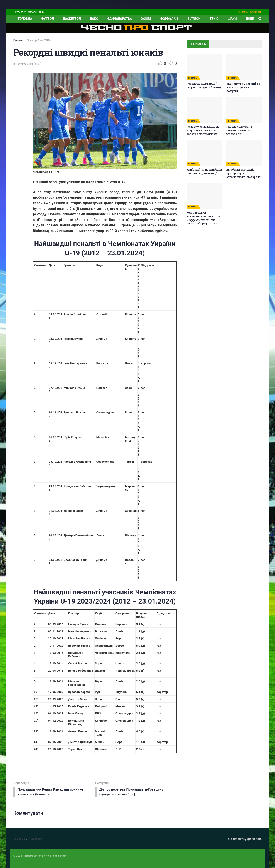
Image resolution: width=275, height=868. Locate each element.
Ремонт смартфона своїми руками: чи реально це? (239, 130)
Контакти (256, 12)
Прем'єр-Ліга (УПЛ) (39, 40)
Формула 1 (169, 19)
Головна (18, 40)
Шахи (232, 19)
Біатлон (194, 19)
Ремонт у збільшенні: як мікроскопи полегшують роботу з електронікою (203, 130)
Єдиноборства (120, 19)
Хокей (146, 19)
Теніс (214, 19)
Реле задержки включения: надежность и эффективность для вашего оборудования (203, 218)
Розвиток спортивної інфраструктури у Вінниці (204, 85)
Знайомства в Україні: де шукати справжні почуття (243, 87)
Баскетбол (72, 19)
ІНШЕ (250, 19)
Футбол (48, 19)
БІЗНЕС (193, 78)
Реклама (242, 12)
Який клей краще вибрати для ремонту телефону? (204, 171)
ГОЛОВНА (25, 19)
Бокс (94, 19)
